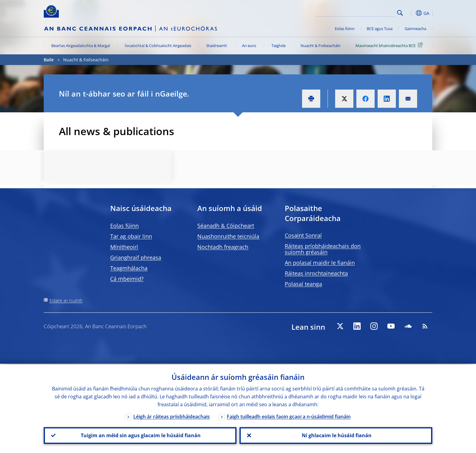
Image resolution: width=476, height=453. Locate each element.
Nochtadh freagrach (223, 247)
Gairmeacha (415, 29)
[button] (411, 13)
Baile (49, 60)
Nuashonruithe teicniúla (228, 236)
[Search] (365, 12)
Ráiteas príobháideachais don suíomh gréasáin (323, 249)
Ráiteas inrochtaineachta (316, 273)
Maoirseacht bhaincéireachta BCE (390, 45)
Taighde (279, 46)
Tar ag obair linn (131, 236)
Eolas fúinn (345, 29)
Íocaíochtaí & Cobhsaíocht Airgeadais (158, 46)
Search (400, 13)
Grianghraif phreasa (136, 257)
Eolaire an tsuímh (66, 300)
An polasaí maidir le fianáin (320, 263)
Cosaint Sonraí (303, 235)
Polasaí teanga (303, 284)
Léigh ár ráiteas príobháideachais (172, 416)
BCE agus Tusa (380, 29)
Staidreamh (217, 46)
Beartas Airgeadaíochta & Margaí (81, 46)
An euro (249, 46)
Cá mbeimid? (127, 279)
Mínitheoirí (124, 247)
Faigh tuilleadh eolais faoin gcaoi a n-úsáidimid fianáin (289, 416)
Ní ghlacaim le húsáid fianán (336, 435)
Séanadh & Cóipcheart (226, 226)
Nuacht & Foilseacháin (321, 46)
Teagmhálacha (129, 268)
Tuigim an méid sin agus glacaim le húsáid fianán (140, 435)
